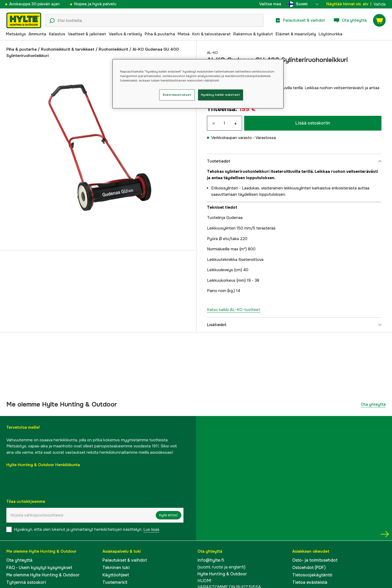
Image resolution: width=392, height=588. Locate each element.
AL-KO (213, 52)
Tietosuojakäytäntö (312, 575)
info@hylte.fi (211, 560)
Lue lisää (151, 529)
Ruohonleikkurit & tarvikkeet (68, 49)
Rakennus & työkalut (253, 34)
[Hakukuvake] (52, 21)
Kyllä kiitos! (168, 515)
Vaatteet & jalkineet (87, 34)
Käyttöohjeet (116, 575)
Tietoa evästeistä (310, 582)
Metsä (184, 34)
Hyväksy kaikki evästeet (221, 95)
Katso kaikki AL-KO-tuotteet (234, 310)
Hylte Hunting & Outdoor (222, 574)
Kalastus (57, 34)
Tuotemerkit (115, 582)
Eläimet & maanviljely (296, 34)
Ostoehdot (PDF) (309, 568)
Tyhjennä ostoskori (26, 582)
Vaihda (380, 4)
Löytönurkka (330, 34)
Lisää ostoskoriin (313, 123)
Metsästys (16, 34)
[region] (198, 84)
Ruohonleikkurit (114, 49)
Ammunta (37, 34)
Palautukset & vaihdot (125, 560)
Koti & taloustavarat (211, 34)
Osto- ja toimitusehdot (315, 560)
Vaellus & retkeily (125, 34)
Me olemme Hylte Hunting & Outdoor (43, 575)
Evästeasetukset (177, 95)
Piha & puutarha (160, 34)
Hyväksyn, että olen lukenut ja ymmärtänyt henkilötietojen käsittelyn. (86, 529)
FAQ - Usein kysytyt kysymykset (39, 568)
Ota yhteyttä (373, 404)
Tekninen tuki (116, 568)
